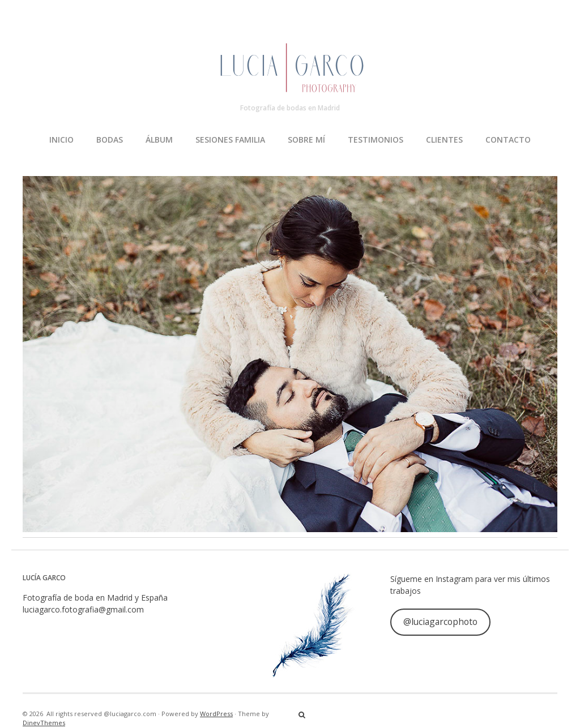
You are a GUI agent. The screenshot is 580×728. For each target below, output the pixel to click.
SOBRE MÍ (306, 140)
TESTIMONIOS (376, 140)
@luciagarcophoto (440, 622)
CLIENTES (444, 140)
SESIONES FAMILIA (230, 140)
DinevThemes (44, 723)
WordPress (216, 714)
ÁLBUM (159, 140)
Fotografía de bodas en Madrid (290, 108)
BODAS (110, 140)
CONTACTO (508, 140)
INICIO (61, 140)
